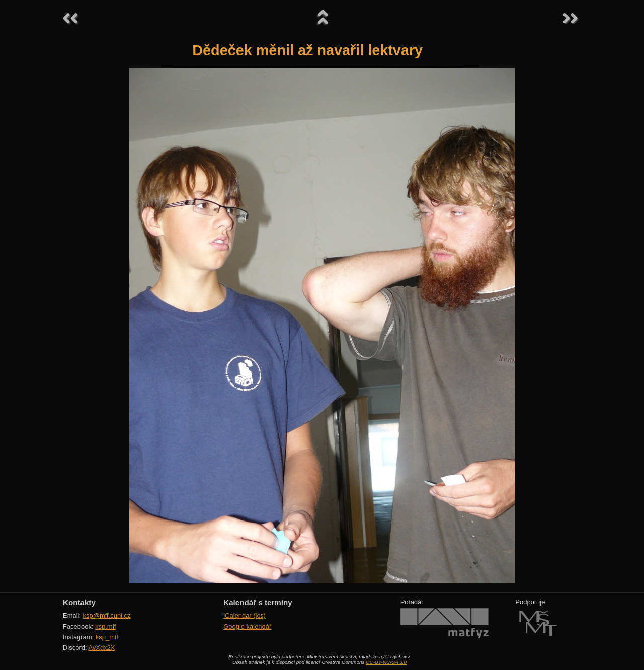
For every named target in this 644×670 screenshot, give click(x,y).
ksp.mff (106, 626)
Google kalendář (247, 626)
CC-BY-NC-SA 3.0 (386, 662)
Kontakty (79, 602)
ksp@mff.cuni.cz (107, 615)
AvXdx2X (101, 648)
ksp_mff (107, 637)
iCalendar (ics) (245, 615)
